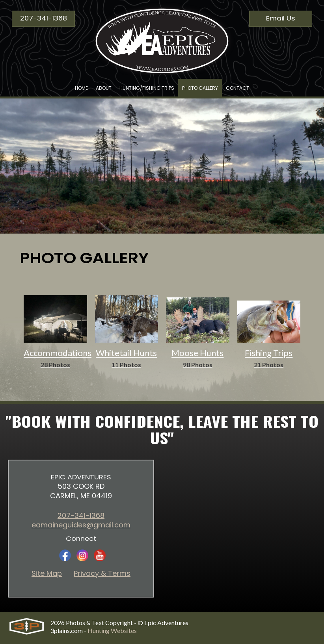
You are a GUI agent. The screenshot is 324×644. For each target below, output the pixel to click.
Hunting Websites (112, 630)
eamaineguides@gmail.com (81, 525)
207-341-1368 (44, 18)
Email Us (281, 18)
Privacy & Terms (102, 573)
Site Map (47, 573)
